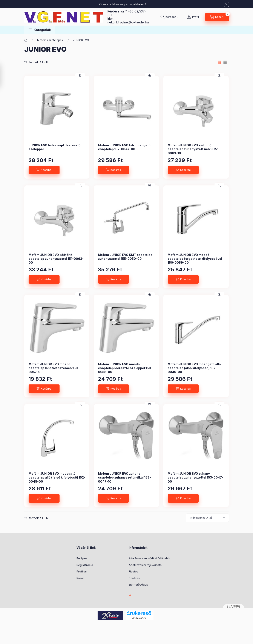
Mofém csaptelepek (50, 40)
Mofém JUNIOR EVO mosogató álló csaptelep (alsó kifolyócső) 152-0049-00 (194, 368)
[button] (40, 30)
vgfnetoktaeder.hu (134, 22)
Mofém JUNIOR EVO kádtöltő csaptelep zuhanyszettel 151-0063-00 (56, 259)
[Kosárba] (44, 170)
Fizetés (133, 571)
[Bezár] (226, 4)
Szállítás (134, 578)
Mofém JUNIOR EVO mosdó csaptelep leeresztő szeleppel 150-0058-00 (125, 368)
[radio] (225, 62)
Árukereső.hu (139, 618)
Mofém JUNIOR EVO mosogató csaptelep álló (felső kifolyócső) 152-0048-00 (57, 477)
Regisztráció (85, 565)
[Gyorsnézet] (80, 76)
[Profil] (194, 17)
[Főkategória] (26, 40)
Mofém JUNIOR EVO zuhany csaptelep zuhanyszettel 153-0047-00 (195, 477)
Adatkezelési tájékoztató (145, 565)
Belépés (82, 558)
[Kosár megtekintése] (217, 17)
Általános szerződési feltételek (149, 558)
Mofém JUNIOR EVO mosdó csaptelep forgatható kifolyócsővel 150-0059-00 (195, 259)
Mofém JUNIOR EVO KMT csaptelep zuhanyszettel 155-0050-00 (125, 257)
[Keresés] (169, 17)
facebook (130, 595)
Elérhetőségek (138, 584)
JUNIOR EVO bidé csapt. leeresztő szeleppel (55, 147)
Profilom (82, 571)
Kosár (80, 578)
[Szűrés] (4, 76)
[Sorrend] (207, 518)
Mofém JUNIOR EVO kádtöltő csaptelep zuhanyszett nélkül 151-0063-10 (194, 149)
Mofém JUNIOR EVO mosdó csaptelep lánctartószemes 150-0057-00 (54, 368)
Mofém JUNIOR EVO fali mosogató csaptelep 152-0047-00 (124, 147)
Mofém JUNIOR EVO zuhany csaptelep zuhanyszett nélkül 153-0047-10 (124, 477)
